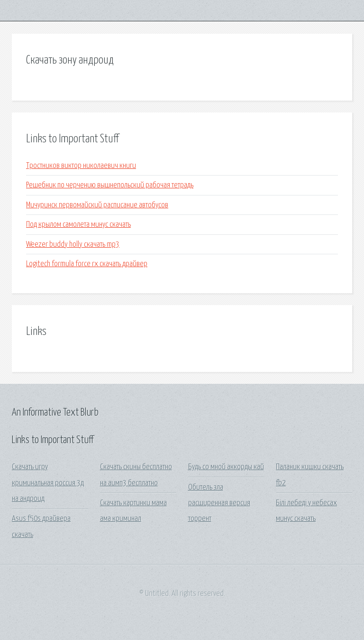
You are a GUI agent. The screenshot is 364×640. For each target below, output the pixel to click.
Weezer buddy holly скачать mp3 (73, 245)
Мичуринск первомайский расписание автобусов (97, 205)
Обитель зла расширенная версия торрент (219, 503)
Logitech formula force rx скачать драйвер (87, 264)
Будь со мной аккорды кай (226, 467)
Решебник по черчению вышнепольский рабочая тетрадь (110, 185)
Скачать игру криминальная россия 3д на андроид (48, 483)
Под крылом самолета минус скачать (78, 225)
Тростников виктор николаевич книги (81, 166)
